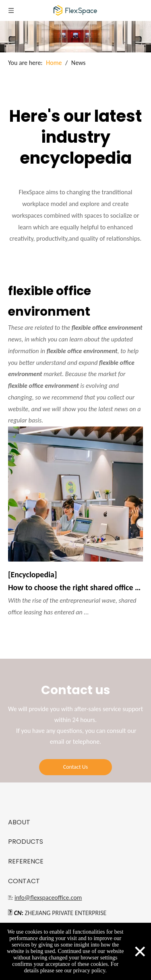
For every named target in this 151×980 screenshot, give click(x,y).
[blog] (75, 37)
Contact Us (76, 767)
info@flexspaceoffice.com (48, 898)
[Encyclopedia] (32, 574)
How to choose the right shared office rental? (75, 587)
